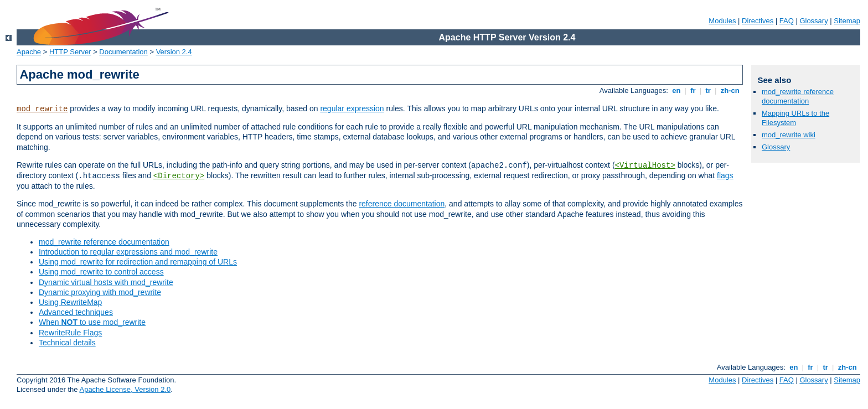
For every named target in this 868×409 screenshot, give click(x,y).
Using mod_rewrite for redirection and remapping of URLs (138, 262)
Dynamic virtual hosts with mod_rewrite (106, 282)
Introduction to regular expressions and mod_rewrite (128, 252)
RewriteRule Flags (70, 333)
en (676, 90)
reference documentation (402, 204)
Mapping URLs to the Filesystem (795, 118)
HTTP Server (70, 52)
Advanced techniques (76, 312)
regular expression (352, 108)
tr (708, 90)
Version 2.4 (174, 52)
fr (693, 90)
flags (725, 175)
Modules (722, 21)
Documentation (123, 52)
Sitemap (847, 21)
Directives (758, 21)
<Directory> (179, 176)
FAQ (787, 21)
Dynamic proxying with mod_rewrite (100, 292)
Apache (29, 52)
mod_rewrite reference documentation (104, 242)
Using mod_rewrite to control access (101, 272)
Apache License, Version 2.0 (125, 389)
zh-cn (730, 90)
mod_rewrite (42, 109)
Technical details (67, 343)
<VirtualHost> (645, 165)
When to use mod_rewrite (92, 322)
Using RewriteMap (70, 302)
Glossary (813, 21)
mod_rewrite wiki (789, 135)
